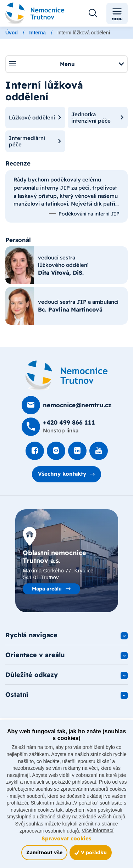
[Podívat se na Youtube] (99, 451)
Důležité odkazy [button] (32, 675)
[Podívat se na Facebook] (35, 451)
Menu (66, 64)
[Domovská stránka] (67, 375)
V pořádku (91, 852)
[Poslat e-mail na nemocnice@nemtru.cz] (66, 405)
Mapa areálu (47, 589)
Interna (37, 33)
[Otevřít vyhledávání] (93, 13)
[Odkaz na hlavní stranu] (35, 13)
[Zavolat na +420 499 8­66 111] (58, 427)
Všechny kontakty (62, 474)
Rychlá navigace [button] (31, 635)
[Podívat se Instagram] (56, 451)
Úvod (12, 33)
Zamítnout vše (44, 852)
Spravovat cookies (66, 838)
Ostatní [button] (17, 695)
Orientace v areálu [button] (35, 655)
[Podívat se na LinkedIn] (77, 451)
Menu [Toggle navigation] (117, 14)
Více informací (97, 830)
